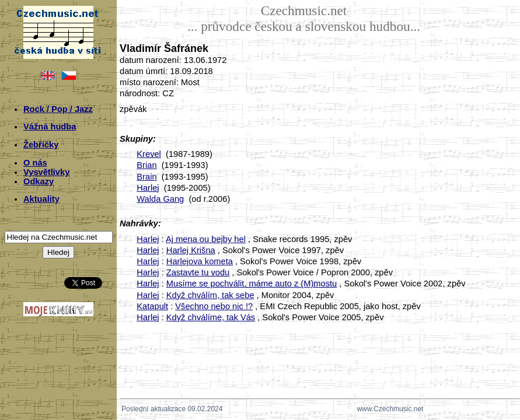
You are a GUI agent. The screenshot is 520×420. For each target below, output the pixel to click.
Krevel (149, 154)
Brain (146, 177)
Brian (146, 165)
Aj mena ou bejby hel (206, 239)
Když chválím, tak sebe (210, 295)
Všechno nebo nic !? (214, 306)
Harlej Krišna (191, 250)
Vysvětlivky (46, 172)
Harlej (148, 188)
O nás (35, 163)
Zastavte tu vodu (198, 272)
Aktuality (41, 199)
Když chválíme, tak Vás (211, 317)
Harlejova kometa (200, 261)
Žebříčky (41, 145)
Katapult (152, 306)
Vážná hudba (50, 127)
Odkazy (39, 181)
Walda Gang (160, 199)
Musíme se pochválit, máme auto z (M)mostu (252, 283)
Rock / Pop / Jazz (58, 109)
